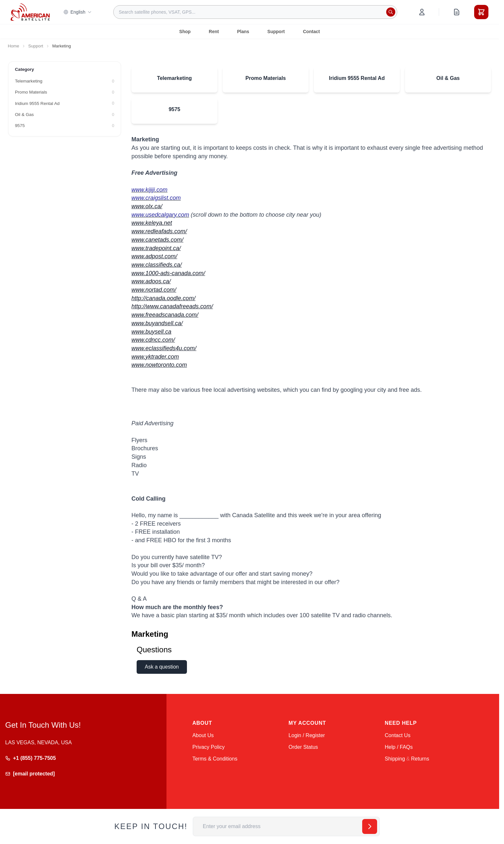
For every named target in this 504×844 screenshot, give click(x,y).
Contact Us (398, 735)
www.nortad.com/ (154, 290)
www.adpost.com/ (154, 256)
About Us (203, 735)
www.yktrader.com (155, 357)
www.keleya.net (152, 223)
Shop (185, 32)
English (78, 12)
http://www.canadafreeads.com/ (172, 306)
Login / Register (307, 735)
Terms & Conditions (215, 759)
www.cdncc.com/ (153, 340)
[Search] (391, 12)
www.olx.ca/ (147, 206)
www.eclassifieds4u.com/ (164, 348)
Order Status (303, 747)
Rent (214, 32)
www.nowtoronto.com (159, 365)
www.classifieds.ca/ (157, 265)
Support (276, 32)
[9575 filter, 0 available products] (65, 126)
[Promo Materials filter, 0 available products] (65, 92)
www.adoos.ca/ (151, 281)
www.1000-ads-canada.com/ (168, 273)
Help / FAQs (399, 747)
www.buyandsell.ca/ (157, 323)
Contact (312, 32)
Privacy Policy (209, 747)
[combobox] (255, 12)
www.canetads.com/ (157, 240)
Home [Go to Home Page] (13, 46)
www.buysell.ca (151, 332)
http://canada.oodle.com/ (163, 298)
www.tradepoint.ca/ (156, 248)
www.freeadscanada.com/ (165, 315)
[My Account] (422, 12)
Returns (420, 759)
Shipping (395, 759)
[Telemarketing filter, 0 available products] (65, 81)
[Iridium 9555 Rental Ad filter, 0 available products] (65, 104)
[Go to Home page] (30, 12)
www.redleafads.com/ (159, 231)
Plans (243, 32)
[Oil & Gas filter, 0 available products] (65, 115)
